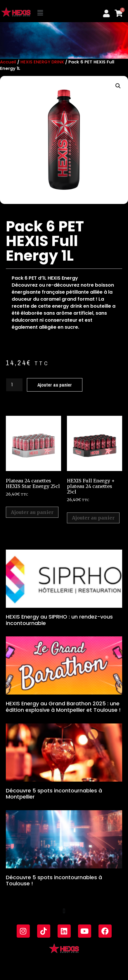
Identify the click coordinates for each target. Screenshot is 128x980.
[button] (41, 13)
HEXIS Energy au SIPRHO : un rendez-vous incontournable (59, 620)
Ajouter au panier (55, 385)
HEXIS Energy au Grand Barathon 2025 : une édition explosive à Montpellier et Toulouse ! (63, 707)
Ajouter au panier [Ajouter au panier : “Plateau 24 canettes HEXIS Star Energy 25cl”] (32, 512)
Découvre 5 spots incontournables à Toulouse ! (54, 881)
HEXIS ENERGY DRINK (42, 62)
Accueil (8, 62)
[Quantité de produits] (14, 385)
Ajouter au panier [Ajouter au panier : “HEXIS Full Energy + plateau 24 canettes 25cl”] (93, 518)
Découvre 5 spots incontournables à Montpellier (54, 794)
